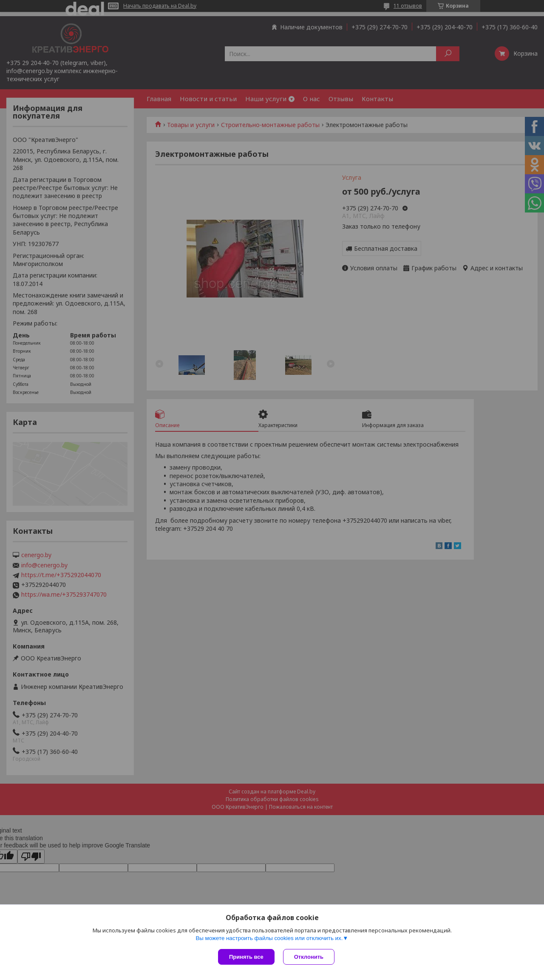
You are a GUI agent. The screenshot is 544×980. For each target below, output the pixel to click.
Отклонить (309, 957)
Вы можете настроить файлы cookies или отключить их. (269, 938)
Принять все (246, 957)
